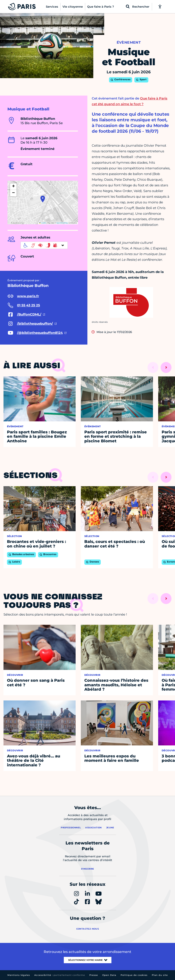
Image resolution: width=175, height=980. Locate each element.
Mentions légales (19, 975)
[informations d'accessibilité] (44, 245)
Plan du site (160, 975)
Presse (94, 975)
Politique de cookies (134, 975)
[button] (43, 199)
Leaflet (43, 223)
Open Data (109, 975)
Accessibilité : (60, 975)
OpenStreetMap (62, 223)
